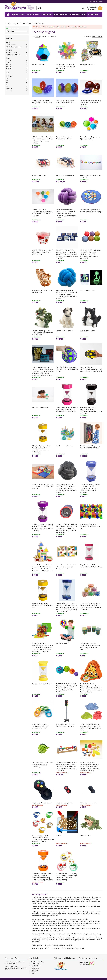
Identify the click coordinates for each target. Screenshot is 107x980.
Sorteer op (88, 36)
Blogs (33, 974)
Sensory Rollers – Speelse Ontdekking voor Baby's (64, 138)
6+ (7, 87)
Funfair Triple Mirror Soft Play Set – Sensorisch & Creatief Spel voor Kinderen (43, 486)
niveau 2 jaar (10, 91)
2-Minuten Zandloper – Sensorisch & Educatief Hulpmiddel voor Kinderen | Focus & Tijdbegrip (67, 409)
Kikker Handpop (85, 835)
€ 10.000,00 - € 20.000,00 (13, 54)
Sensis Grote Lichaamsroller (65, 175)
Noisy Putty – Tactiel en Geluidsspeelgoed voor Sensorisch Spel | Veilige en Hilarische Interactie (91, 647)
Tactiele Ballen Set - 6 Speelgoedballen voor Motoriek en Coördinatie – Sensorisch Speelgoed (42, 213)
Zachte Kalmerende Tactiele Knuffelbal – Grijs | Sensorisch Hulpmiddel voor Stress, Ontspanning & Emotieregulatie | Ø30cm (67, 488)
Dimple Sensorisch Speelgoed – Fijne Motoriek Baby (90, 138)
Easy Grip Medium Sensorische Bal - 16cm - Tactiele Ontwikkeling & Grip (67, 369)
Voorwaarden (35, 969)
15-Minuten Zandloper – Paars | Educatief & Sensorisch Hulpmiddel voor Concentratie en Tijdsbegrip (43, 527)
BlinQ (8, 62)
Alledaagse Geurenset (87, 64)
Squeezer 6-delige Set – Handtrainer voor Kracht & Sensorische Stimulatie (40, 726)
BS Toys (9, 64)
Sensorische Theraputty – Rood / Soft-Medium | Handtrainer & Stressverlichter (43, 252)
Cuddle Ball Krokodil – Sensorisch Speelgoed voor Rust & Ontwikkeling (43, 765)
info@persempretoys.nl (11, 968)
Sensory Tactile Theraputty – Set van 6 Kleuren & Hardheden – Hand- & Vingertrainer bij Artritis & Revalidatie (91, 606)
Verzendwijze (35, 964)
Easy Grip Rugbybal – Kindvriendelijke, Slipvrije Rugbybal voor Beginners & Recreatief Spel (91, 369)
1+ (7, 80)
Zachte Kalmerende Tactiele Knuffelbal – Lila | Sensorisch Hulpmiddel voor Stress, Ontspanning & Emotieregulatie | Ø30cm (67, 214)
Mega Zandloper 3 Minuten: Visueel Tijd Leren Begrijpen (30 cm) (42, 605)
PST (7, 71)
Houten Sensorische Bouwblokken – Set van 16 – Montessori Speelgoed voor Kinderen (67, 567)
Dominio (9, 60)
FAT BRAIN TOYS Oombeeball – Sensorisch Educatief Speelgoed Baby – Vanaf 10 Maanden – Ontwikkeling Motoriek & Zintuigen (66, 688)
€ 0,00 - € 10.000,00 (12, 53)
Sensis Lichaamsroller (39, 175)
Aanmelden (99, 2)
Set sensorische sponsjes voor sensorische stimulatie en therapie (91, 211)
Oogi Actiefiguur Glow (87, 290)
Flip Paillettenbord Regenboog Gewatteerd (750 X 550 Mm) (90, 447)
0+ (7, 78)
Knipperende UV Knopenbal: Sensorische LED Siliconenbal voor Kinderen (66, 66)
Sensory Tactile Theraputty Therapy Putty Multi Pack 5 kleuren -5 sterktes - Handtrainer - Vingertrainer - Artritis (43, 838)
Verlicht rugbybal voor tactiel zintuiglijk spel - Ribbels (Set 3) (66, 102)
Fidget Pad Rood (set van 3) (65, 803)
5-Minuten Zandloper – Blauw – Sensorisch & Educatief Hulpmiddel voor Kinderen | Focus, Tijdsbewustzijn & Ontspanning (90, 488)
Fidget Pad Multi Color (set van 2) (43, 803)
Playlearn (9, 68)
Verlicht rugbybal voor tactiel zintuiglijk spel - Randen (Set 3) (42, 102)
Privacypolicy (35, 970)
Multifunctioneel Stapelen (64, 446)
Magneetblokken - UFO (39, 64)
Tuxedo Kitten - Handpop (88, 331)
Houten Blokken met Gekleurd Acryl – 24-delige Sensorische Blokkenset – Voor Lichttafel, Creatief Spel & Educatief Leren (42, 568)
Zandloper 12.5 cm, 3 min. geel (42, 684)
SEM (7, 73)
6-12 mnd (9, 89)
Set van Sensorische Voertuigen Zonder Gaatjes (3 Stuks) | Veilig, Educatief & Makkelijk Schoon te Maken (91, 727)
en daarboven (14, 47)
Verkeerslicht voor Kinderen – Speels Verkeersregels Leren (66, 725)
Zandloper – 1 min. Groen (40, 407)
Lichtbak (59, 835)
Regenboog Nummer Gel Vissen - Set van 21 (91, 176)
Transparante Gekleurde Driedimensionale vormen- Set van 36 (90, 526)
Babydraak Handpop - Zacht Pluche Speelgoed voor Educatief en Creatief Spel (43, 333)
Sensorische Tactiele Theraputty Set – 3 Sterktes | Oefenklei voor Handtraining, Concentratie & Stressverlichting (67, 877)
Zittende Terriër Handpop (64, 331)
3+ (7, 82)
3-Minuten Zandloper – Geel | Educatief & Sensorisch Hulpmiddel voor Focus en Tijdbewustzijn (42, 449)
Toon (34, 36)
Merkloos (9, 67)
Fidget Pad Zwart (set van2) (89, 803)
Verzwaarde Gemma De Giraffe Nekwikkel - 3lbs (42, 291)
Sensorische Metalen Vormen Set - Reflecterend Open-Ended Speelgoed (91, 103)
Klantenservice (35, 967)
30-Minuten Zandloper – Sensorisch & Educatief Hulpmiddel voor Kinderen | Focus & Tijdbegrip (91, 410)
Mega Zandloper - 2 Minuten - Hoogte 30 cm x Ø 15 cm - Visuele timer (91, 567)
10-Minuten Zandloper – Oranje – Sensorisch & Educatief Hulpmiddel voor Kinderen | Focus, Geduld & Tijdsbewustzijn (43, 877)
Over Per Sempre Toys (38, 962)
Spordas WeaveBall (62, 644)
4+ (7, 85)
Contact (33, 972)
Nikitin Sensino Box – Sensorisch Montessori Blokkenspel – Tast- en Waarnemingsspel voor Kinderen (42, 140)
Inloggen (92, 2)
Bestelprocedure (36, 965)
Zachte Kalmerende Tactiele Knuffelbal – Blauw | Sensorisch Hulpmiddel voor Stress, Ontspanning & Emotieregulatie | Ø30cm (67, 294)
